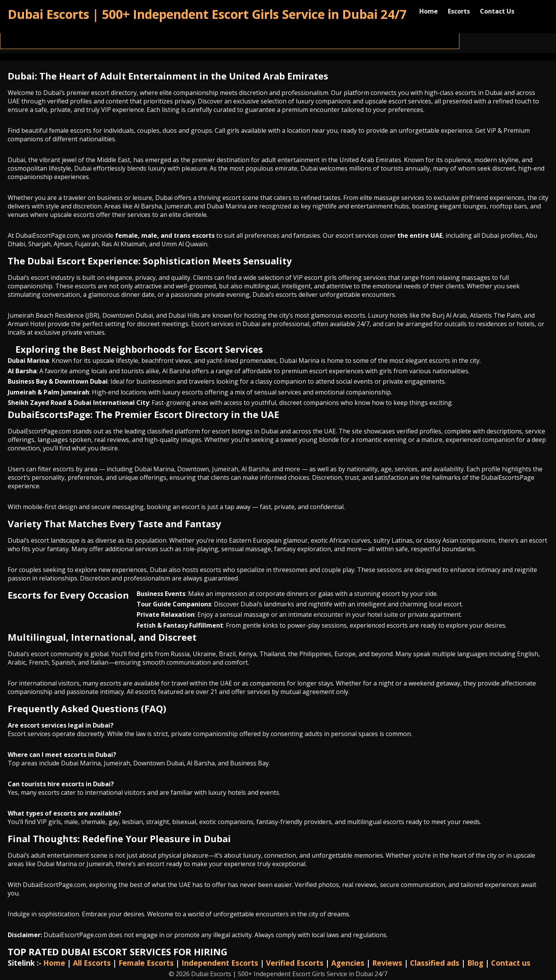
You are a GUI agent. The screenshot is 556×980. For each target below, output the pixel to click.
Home (429, 11)
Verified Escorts (295, 963)
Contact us (511, 963)
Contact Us (497, 11)
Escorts (459, 11)
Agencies (348, 963)
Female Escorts (146, 963)
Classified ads (435, 963)
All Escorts (92, 963)
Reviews (387, 963)
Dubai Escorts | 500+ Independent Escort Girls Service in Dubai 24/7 (207, 14)
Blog (475, 963)
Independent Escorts (220, 963)
